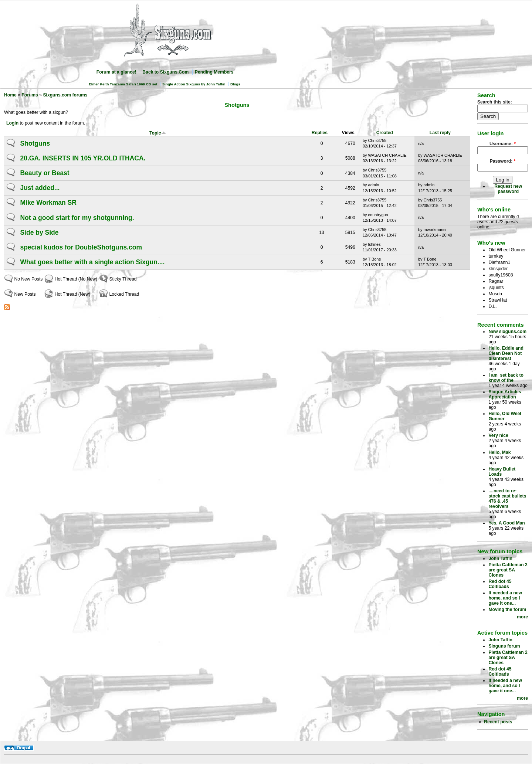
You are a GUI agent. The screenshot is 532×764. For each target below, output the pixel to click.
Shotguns (35, 143)
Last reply (440, 133)
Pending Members (214, 72)
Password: (503, 161)
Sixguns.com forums (65, 95)
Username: (503, 144)
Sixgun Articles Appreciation (505, 394)
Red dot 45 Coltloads (500, 584)
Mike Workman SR (48, 203)
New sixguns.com (507, 332)
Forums (30, 95)
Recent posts (498, 722)
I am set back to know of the (506, 378)
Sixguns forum (504, 646)
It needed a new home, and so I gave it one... (505, 598)
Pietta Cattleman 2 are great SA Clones (508, 570)
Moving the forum (507, 609)
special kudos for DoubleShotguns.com (81, 247)
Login (12, 123)
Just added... (40, 188)
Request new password (508, 189)
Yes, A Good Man (506, 523)
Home (10, 95)
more (522, 617)
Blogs (235, 84)
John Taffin (500, 558)
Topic (158, 133)
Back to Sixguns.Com (165, 72)
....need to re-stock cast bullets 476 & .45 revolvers (507, 499)
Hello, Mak (499, 452)
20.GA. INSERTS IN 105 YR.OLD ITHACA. (83, 158)
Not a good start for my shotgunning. (77, 218)
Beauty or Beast (45, 173)
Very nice (498, 435)
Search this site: (495, 102)
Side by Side (39, 232)
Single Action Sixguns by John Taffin (194, 84)
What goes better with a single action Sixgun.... (92, 262)
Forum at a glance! (116, 72)
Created (385, 133)
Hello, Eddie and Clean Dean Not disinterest (506, 353)
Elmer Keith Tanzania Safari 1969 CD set (123, 84)
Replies (320, 133)
